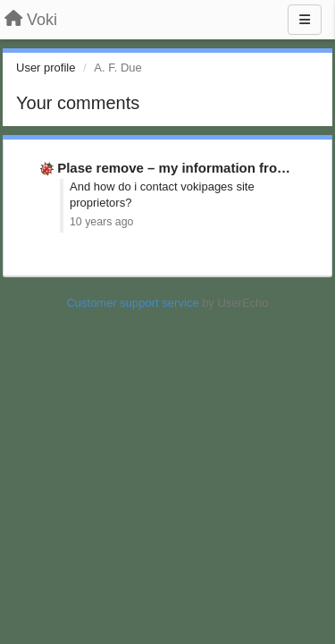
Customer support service (132, 303)
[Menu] (305, 20)
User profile (46, 68)
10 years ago (101, 222)
